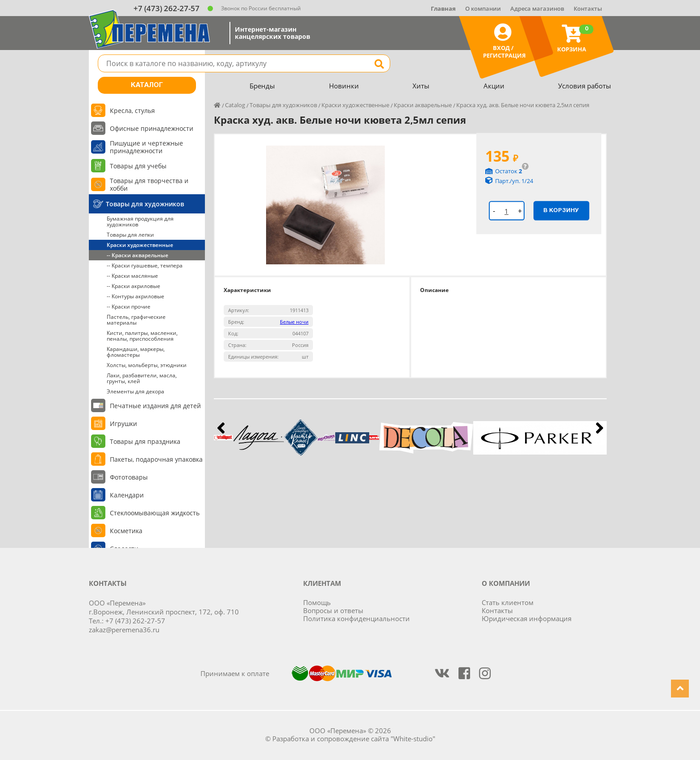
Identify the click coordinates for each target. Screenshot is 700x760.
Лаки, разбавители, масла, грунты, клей (142, 378)
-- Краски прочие (129, 307)
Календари (127, 495)
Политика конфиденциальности (356, 618)
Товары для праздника (145, 441)
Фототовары (129, 477)
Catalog (235, 105)
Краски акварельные (423, 105)
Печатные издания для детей (155, 406)
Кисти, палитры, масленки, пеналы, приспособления (142, 336)
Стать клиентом (508, 602)
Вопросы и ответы (333, 610)
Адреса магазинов (537, 8)
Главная (443, 8)
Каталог (147, 85)
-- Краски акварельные (137, 255)
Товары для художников (145, 204)
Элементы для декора (135, 391)
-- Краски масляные (132, 276)
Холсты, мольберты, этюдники (147, 365)
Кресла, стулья (132, 111)
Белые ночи (294, 322)
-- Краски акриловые (133, 286)
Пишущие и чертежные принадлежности (146, 147)
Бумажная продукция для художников (140, 221)
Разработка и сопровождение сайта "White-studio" (354, 739)
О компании (483, 8)
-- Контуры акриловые (135, 296)
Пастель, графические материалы (136, 320)
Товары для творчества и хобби (149, 184)
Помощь (317, 602)
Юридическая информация (527, 618)
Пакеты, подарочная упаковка (156, 459)
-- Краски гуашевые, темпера (145, 265)
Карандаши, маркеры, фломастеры (136, 352)
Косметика (126, 531)
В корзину (561, 210)
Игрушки (123, 424)
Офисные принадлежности (152, 128)
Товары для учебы (138, 166)
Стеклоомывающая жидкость (155, 513)
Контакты (588, 8)
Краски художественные (140, 245)
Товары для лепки (130, 235)
